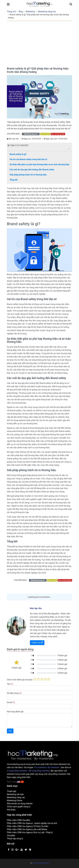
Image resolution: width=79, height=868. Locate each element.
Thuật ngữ (12, 791)
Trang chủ (11, 12)
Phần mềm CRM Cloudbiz (18, 820)
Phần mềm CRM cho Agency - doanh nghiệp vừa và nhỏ (32, 823)
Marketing (30, 12)
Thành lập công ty (15, 839)
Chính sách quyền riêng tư (19, 807)
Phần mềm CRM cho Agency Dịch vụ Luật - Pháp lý (30, 832)
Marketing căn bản (15, 794)
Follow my (37, 643)
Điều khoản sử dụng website (20, 804)
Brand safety (45, 134)
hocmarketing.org (41, 863)
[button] (69, 149)
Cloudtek (11, 835)
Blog (21, 12)
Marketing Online (15, 800)
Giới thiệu (11, 810)
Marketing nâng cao (47, 12)
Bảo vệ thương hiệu (58, 134)
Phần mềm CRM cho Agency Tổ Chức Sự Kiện (28, 826)
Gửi (10, 731)
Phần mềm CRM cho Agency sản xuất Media (27, 829)
